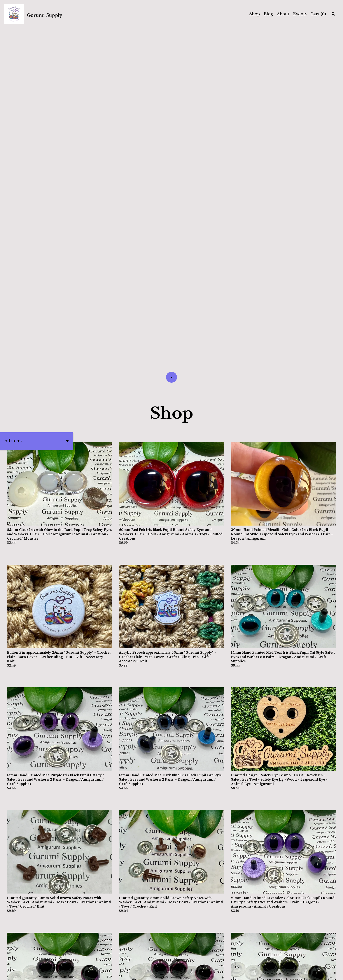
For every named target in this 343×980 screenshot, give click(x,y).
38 (196, 961)
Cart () (318, 14)
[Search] (333, 14)
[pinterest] (334, 973)
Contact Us (245, 973)
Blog (268, 14)
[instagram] (326, 973)
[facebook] (318, 973)
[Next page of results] (202, 961)
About (283, 14)
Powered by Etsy (69, 973)
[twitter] (310, 973)
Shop (255, 14)
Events (300, 14)
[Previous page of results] (141, 961)
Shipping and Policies (280, 973)
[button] (37, 99)
